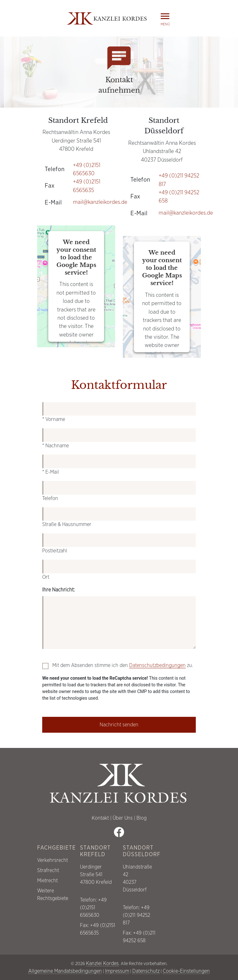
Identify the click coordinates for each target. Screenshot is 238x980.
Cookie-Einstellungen (186, 971)
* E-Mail (51, 472)
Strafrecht (48, 870)
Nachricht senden (119, 725)
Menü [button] (165, 18)
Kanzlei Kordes (102, 963)
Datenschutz (146, 971)
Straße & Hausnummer (67, 524)
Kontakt (100, 818)
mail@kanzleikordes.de (100, 202)
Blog (142, 818)
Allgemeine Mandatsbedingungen (65, 971)
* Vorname (54, 419)
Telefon (50, 498)
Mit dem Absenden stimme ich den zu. (123, 666)
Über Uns (123, 818)
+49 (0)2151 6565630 (93, 908)
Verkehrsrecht (53, 860)
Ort (46, 577)
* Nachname (56, 446)
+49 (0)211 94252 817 (136, 915)
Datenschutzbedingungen (157, 665)
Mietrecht (47, 881)
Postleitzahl (55, 551)
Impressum (117, 971)
